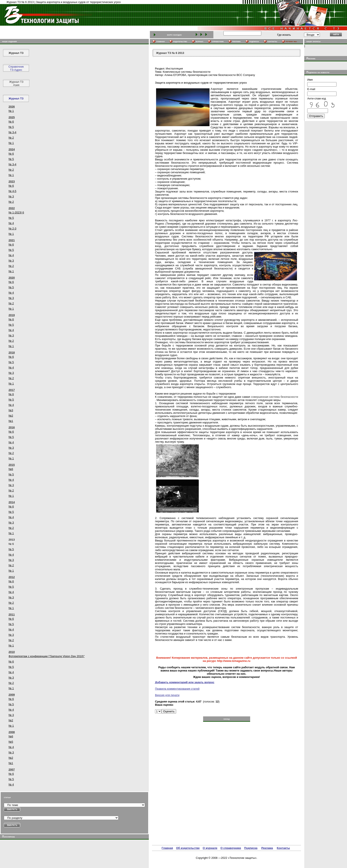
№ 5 (11, 127)
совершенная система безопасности (274, 397)
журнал (199, 41)
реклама (236, 41)
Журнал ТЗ (16, 53)
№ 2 (11, 138)
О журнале (210, 848)
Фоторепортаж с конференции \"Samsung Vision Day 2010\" (47, 656)
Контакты (283, 848)
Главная (167, 848)
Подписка (251, 848)
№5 (11, 742)
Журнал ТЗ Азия (16, 83)
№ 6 (11, 122)
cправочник (218, 41)
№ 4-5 (12, 191)
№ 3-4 (12, 132)
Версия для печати (167, 695)
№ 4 (11, 223)
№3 (11, 410)
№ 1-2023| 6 (16, 212)
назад (226, 719)
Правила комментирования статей (177, 689)
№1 (11, 421)
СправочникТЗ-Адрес (16, 68)
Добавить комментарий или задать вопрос (185, 682)
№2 (11, 416)
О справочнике (231, 848)
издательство (180, 41)
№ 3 (11, 196)
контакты (272, 41)
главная (160, 41)
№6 (11, 469)
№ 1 (11, 111)
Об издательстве (188, 848)
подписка (254, 41)
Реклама (267, 848)
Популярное (8, 837)
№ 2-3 (12, 228)
